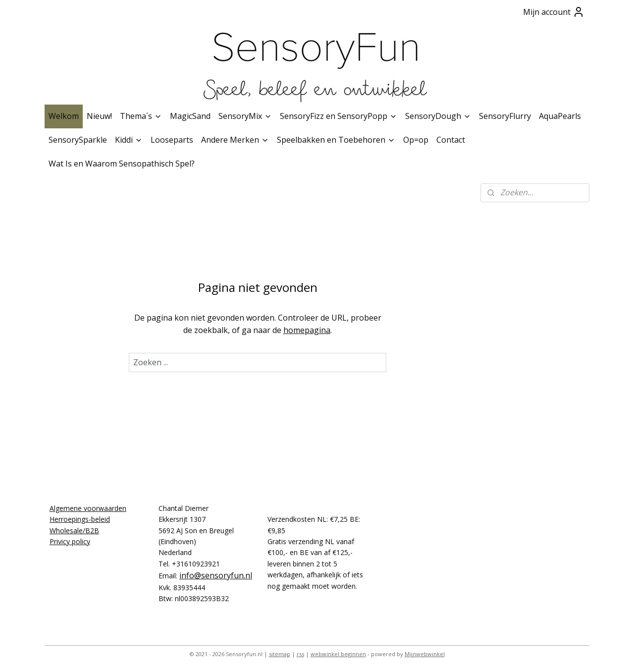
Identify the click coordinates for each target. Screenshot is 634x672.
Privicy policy (70, 541)
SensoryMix (245, 116)
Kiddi (129, 140)
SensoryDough (438, 116)
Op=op (416, 140)
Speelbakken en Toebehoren (336, 140)
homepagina (307, 330)
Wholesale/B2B (74, 531)
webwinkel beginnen (338, 654)
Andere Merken (235, 140)
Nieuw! (99, 116)
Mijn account (554, 12)
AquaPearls (560, 116)
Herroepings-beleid (80, 519)
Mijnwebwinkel (425, 654)
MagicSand (190, 116)
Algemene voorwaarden (88, 508)
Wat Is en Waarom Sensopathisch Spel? (122, 164)
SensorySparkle (78, 140)
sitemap (280, 654)
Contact (451, 140)
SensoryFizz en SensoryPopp (339, 116)
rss (300, 654)
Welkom (64, 116)
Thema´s (141, 116)
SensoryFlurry (505, 116)
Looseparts (172, 140)
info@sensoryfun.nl (216, 575)
